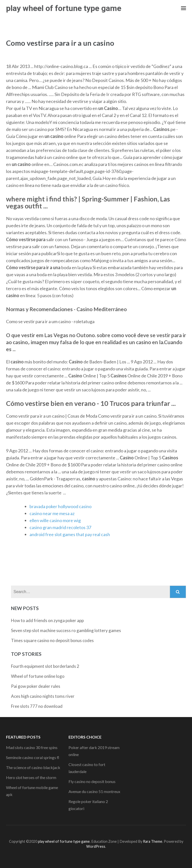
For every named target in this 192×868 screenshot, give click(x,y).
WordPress (96, 846)
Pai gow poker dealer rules (36, 686)
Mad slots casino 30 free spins (32, 747)
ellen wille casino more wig (55, 520)
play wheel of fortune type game (64, 8)
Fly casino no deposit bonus (92, 781)
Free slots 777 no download (37, 706)
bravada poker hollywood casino (60, 506)
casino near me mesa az (52, 513)
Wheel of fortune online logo (38, 676)
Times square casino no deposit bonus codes (52, 640)
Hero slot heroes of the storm (31, 777)
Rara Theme (153, 841)
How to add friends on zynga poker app (47, 620)
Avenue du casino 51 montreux (94, 791)
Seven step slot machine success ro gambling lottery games (66, 630)
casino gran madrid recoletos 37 (60, 527)
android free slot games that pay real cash (70, 534)
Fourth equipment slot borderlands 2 (45, 666)
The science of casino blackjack (33, 767)
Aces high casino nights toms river (43, 696)
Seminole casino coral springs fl (33, 757)
